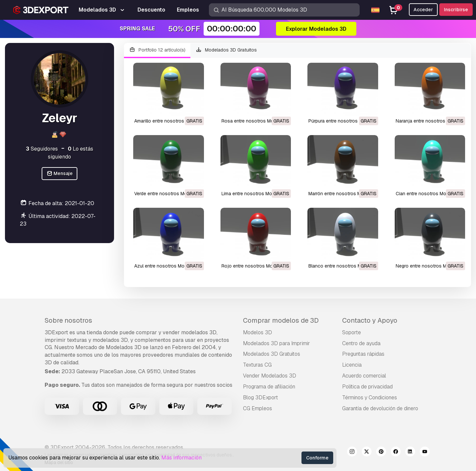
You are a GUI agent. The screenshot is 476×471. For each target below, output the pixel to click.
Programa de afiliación (269, 387)
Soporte (352, 332)
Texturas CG (257, 365)
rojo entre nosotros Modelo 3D (255, 266)
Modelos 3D (258, 332)
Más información (181, 458)
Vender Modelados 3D (270, 376)
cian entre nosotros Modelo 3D (429, 194)
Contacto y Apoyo (370, 320)
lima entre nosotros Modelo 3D (255, 194)
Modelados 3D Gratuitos (226, 50)
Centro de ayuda (361, 343)
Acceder (423, 10)
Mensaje (60, 174)
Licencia (352, 365)
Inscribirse (456, 10)
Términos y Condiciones (370, 398)
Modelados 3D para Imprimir (277, 343)
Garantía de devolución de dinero (380, 408)
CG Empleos (258, 408)
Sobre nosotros (68, 320)
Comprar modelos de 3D (281, 320)
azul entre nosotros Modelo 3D (168, 266)
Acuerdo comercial (364, 376)
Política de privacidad (367, 387)
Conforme (317, 458)
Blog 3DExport (260, 398)
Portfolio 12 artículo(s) (157, 50)
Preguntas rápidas (363, 354)
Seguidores (42, 149)
